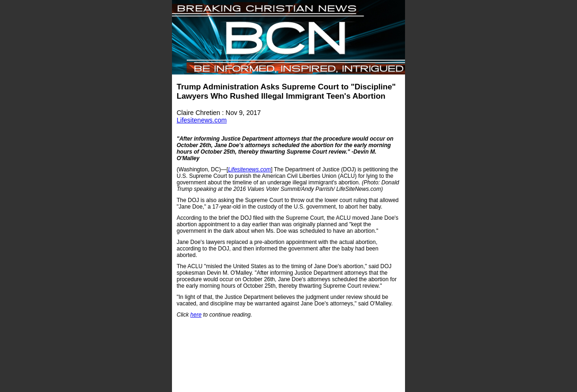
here (196, 315)
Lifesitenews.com (202, 120)
